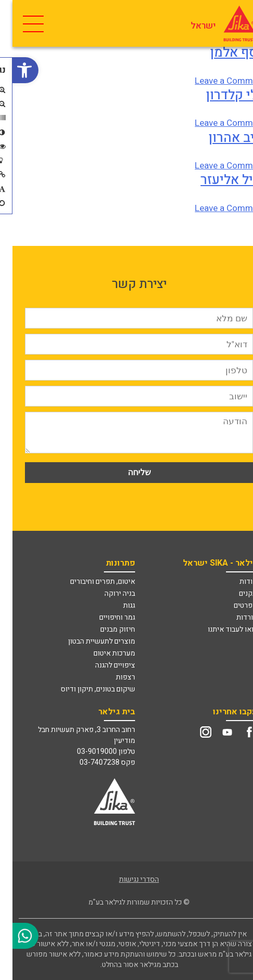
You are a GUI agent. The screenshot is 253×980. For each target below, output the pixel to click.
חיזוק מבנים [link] (105, 629)
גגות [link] (117, 605)
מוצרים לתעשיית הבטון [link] (89, 641)
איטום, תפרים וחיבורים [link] (90, 582)
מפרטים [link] (233, 605)
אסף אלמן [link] (225, 53)
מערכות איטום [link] (102, 653)
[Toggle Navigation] (19, 23)
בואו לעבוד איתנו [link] (220, 629)
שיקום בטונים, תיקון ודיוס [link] (85, 689)
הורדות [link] (234, 617)
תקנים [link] (236, 593)
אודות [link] (236, 582)
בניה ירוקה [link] (107, 593)
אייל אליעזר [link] (221, 180)
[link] (13, 70)
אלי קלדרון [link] (223, 95)
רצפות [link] (113, 677)
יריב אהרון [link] (224, 138)
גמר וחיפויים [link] (105, 617)
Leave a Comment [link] (218, 81)
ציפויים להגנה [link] (103, 665)
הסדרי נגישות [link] (126, 880)
